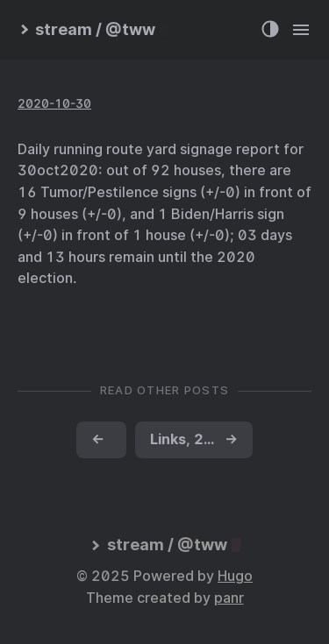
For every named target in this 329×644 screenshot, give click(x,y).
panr (229, 598)
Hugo (235, 576)
